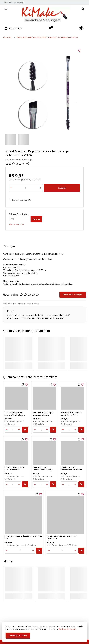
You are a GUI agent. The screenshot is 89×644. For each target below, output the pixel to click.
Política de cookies (68, 629)
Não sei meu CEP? (16, 225)
